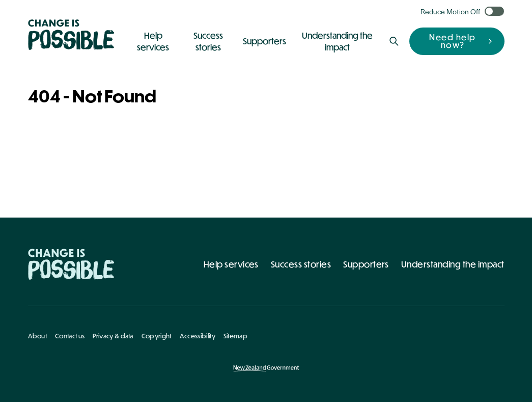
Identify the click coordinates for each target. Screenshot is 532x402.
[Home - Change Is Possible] (71, 264)
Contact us (70, 336)
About (38, 336)
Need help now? (453, 41)
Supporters (366, 264)
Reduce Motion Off (450, 11)
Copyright (157, 336)
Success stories (301, 264)
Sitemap (235, 336)
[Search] (394, 41)
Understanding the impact (453, 264)
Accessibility (198, 336)
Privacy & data (113, 336)
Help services (231, 264)
